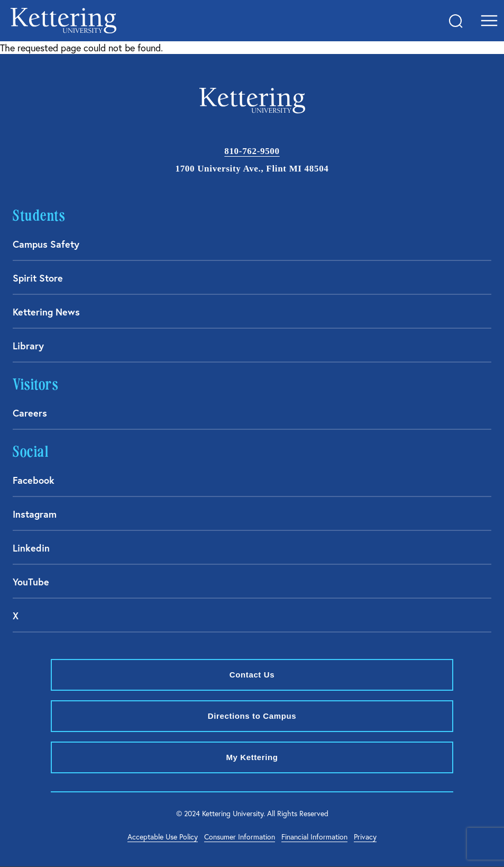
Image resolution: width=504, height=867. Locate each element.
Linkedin (31, 548)
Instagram (35, 514)
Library (28, 346)
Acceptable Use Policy (163, 837)
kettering (63, 21)
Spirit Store (38, 278)
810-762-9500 (252, 151)
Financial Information (314, 837)
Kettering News (46, 312)
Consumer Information (240, 837)
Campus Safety (46, 244)
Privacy (365, 837)
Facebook (34, 480)
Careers (30, 413)
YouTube (31, 582)
